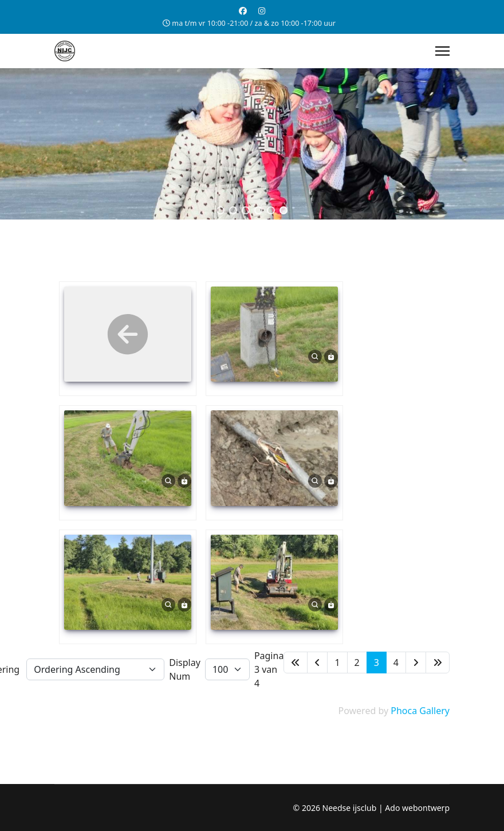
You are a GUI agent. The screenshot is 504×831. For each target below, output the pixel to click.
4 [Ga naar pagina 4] (396, 663)
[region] (252, 144)
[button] (220, 210)
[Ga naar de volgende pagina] (416, 663)
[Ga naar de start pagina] (296, 663)
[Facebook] (243, 11)
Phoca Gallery (420, 711)
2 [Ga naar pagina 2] (357, 663)
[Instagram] (262, 11)
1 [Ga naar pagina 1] (337, 663)
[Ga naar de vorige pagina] (317, 663)
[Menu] (442, 51)
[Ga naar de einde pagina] (438, 663)
